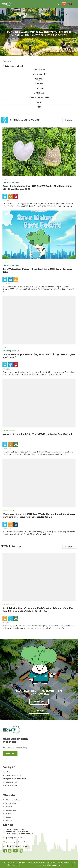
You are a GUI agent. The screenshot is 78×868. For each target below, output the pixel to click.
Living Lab (39, 93)
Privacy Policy (73, 864)
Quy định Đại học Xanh (12, 775)
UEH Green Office (10, 782)
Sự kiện (39, 84)
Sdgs (39, 107)
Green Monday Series (39, 98)
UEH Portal (7, 807)
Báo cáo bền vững (10, 786)
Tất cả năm (39, 70)
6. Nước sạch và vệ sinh (13, 66)
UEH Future (8, 821)
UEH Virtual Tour (10, 810)
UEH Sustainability (55, 865)
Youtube (39, 88)
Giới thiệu (7, 772)
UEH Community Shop (12, 800)
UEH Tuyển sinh (9, 803)
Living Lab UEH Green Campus (15, 779)
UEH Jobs (7, 817)
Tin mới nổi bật (39, 74)
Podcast (39, 79)
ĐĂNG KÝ (10, 753)
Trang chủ (7, 61)
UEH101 (39, 102)
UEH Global (8, 814)
